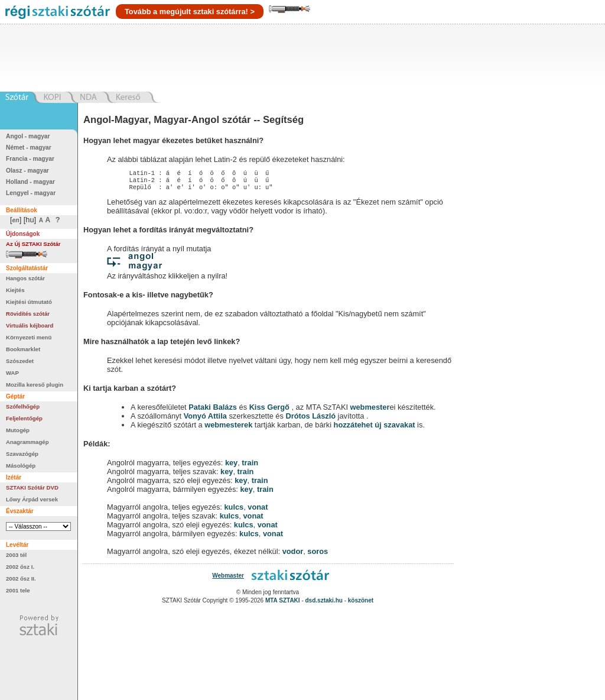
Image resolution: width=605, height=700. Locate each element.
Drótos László (310, 419)
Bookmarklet (23, 349)
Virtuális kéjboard (30, 325)
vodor (293, 555)
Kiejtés (15, 290)
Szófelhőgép (23, 406)
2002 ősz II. (21, 579)
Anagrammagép (27, 442)
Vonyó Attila (205, 419)
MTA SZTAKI (283, 604)
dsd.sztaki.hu (324, 604)
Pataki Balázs (214, 411)
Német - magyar (29, 148)
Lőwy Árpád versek (32, 499)
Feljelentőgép (24, 418)
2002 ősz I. (20, 567)
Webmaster (228, 579)
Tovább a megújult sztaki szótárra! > (190, 12)
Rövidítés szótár (28, 314)
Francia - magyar (30, 159)
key (231, 466)
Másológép (21, 466)
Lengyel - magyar (31, 193)
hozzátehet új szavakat (375, 428)
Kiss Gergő (271, 411)
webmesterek (228, 428)
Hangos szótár (25, 278)
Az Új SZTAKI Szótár (33, 244)
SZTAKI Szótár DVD (32, 487)
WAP (12, 373)
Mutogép (18, 430)
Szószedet (20, 361)
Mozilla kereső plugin (35, 385)
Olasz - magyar (27, 171)
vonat (258, 511)
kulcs (234, 511)
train (250, 466)
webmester (370, 411)
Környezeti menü (29, 337)
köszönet (361, 604)
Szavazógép (22, 454)
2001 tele (18, 590)
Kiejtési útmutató (29, 302)
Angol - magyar (28, 136)
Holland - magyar (30, 182)
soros (318, 555)
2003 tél (16, 555)
